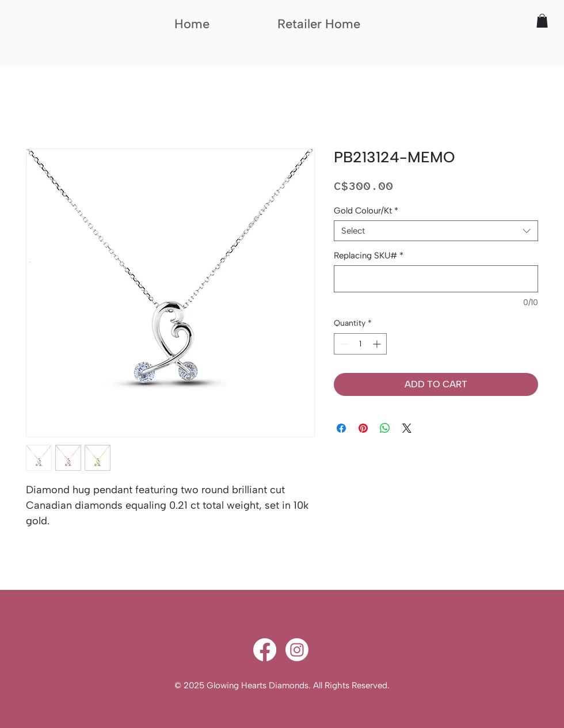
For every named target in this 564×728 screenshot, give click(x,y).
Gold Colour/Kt (366, 211)
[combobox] (436, 231)
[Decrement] (343, 344)
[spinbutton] (360, 344)
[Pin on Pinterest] (363, 428)
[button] (542, 21)
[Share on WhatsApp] (385, 428)
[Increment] (378, 344)
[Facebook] (265, 650)
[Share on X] (407, 428)
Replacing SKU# (369, 256)
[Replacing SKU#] (436, 279)
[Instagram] (297, 650)
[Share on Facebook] (341, 428)
